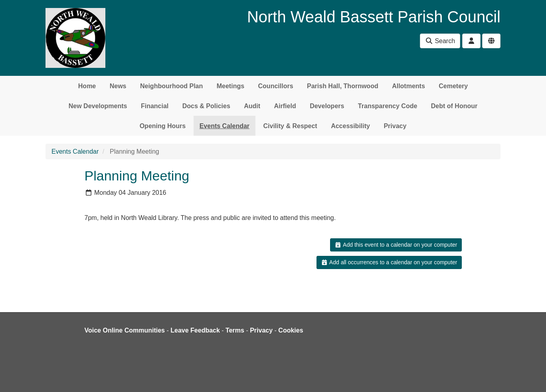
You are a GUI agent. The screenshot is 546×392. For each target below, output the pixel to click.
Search (440, 41)
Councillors (276, 86)
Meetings (230, 86)
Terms (235, 330)
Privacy (395, 126)
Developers (327, 106)
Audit (252, 106)
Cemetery (453, 86)
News (118, 86)
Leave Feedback (195, 330)
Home (87, 86)
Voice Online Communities (125, 330)
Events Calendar (225, 126)
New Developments (98, 106)
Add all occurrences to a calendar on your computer (389, 262)
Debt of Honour (454, 106)
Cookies (291, 330)
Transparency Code (388, 106)
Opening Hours (163, 126)
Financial (155, 106)
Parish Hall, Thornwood (343, 86)
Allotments (409, 86)
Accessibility (350, 126)
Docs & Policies (206, 106)
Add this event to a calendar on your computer (396, 245)
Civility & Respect (290, 126)
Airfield (285, 106)
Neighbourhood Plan (171, 86)
